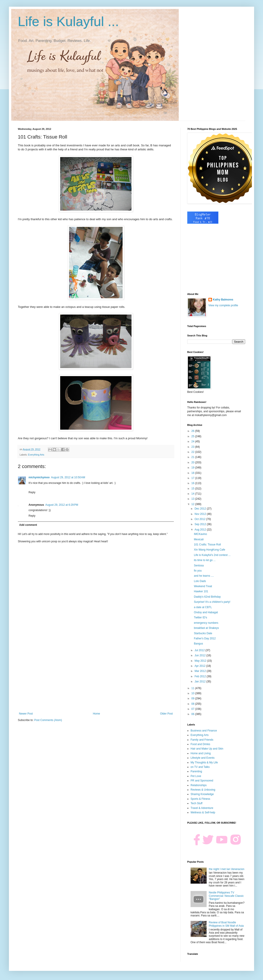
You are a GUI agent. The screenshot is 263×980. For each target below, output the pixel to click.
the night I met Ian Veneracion (227, 869)
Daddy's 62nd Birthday (207, 597)
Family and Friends (202, 740)
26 (193, 431)
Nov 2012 (201, 514)
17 (193, 478)
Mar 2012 (201, 671)
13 (193, 499)
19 (193, 468)
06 (193, 714)
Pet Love (196, 776)
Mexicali (199, 539)
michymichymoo (39, 477)
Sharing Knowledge (202, 794)
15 (193, 489)
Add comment (28, 525)
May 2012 (201, 661)
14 (193, 494)
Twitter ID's (200, 617)
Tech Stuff (196, 803)
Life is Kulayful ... (68, 22)
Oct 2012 (200, 519)
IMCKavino (200, 534)
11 (193, 688)
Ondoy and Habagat (206, 612)
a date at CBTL (203, 607)
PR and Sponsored (202, 781)
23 (193, 447)
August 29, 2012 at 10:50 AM (68, 477)
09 (193, 698)
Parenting (196, 771)
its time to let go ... (205, 560)
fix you (198, 571)
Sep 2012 (201, 524)
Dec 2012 (201, 509)
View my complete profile (223, 305)
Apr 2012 (200, 666)
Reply (32, 492)
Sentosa (199, 566)
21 (193, 457)
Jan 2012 (200, 682)
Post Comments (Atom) (48, 720)
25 (193, 436)
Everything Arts (36, 455)
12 (193, 504)
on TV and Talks (200, 767)
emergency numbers (206, 623)
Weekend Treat (203, 586)
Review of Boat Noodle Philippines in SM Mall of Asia (226, 924)
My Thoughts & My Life (204, 762)
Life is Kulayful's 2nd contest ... (212, 555)
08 (193, 704)
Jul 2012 (200, 650)
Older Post (166, 714)
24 (193, 441)
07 (193, 709)
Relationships (199, 785)
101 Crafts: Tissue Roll (207, 545)
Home (97, 714)
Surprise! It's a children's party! (212, 602)
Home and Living (201, 753)
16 (193, 483)
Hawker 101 (201, 591)
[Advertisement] (96, 675)
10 (193, 693)
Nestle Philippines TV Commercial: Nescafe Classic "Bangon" (226, 896)
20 (193, 462)
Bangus (198, 644)
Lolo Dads (200, 581)
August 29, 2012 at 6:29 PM (62, 505)
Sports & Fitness (200, 799)
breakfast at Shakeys (206, 628)
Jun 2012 (200, 655)
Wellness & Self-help (203, 812)
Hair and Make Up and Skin (207, 749)
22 (193, 452)
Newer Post (26, 714)
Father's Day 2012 (205, 638)
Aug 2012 (201, 530)
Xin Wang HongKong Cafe (210, 550)
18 (193, 473)
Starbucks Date (203, 633)
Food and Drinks (200, 744)
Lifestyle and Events (202, 758)
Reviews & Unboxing (203, 790)
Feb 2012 (201, 676)
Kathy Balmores (223, 300)
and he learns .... (204, 576)
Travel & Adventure (202, 808)
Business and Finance (204, 731)
